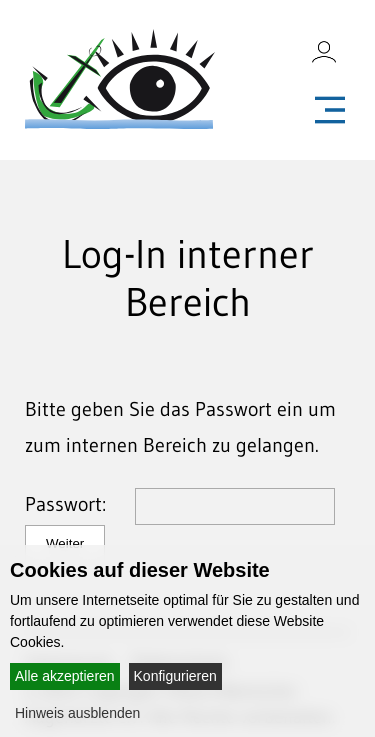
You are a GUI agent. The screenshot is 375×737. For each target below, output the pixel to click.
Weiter (65, 543)
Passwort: (77, 504)
